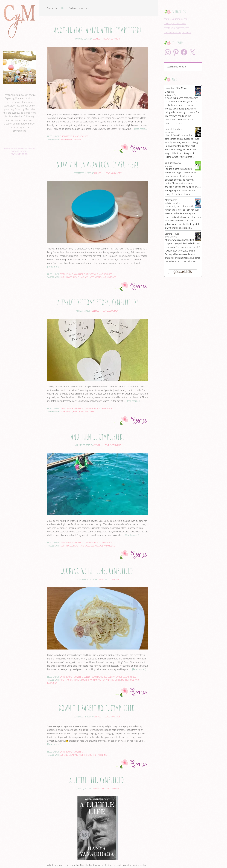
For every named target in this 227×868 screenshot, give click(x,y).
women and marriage (106, 277)
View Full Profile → (20, 138)
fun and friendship (111, 680)
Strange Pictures (173, 163)
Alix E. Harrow (172, 237)
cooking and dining (91, 680)
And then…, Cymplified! (98, 437)
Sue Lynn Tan (172, 95)
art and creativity (69, 755)
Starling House (172, 234)
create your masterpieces (176, 28)
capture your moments (71, 274)
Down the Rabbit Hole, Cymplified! (98, 708)
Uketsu (169, 166)
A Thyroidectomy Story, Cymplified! (98, 302)
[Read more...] (141, 129)
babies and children (70, 680)
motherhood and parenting (93, 755)
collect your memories (95, 677)
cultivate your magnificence (74, 136)
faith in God (66, 277)
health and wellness (84, 277)
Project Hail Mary (173, 129)
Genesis (25, 154)
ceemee (20, 90)
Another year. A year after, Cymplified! (98, 30)
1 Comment (114, 579)
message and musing (71, 139)
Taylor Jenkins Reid (174, 203)
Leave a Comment (112, 39)
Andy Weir (171, 132)
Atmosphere (171, 200)
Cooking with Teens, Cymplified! (98, 571)
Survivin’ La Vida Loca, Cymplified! (98, 164)
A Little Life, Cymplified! (98, 780)
